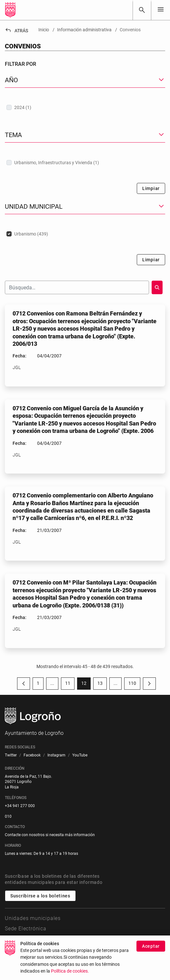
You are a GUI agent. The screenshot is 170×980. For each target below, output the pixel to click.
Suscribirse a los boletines (40, 896)
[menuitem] (11, 755)
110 (134, 685)
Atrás (16, 31)
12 (86, 685)
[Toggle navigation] (161, 10)
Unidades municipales (33, 918)
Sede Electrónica (26, 929)
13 (102, 685)
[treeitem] (85, 107)
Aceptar (151, 956)
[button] (85, 80)
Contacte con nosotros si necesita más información (50, 835)
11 (70, 685)
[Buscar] (142, 10)
